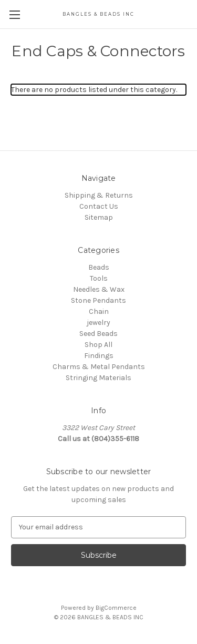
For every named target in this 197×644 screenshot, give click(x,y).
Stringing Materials (98, 378)
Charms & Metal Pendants (99, 367)
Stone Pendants (98, 300)
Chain (99, 311)
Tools (99, 278)
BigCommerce (116, 608)
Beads (99, 267)
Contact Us (99, 206)
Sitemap (99, 217)
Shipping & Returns (99, 195)
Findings (99, 356)
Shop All (98, 345)
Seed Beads (98, 334)
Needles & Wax (99, 289)
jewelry (98, 323)
